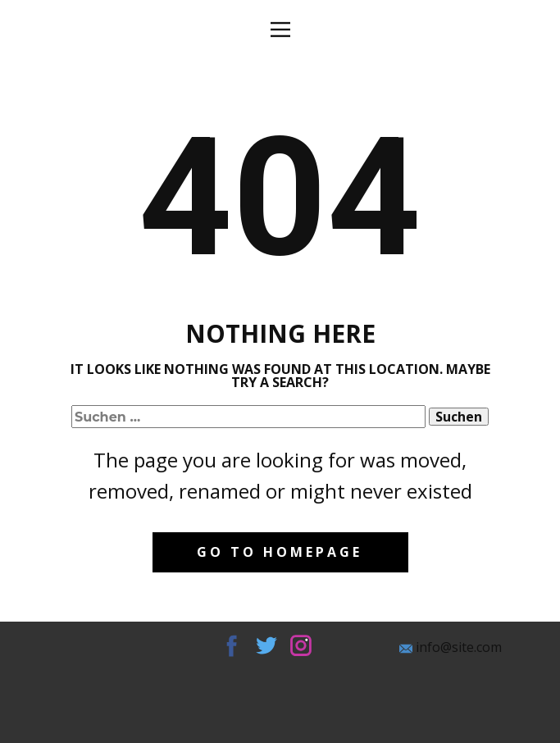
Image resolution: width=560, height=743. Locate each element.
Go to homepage (280, 552)
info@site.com (451, 647)
